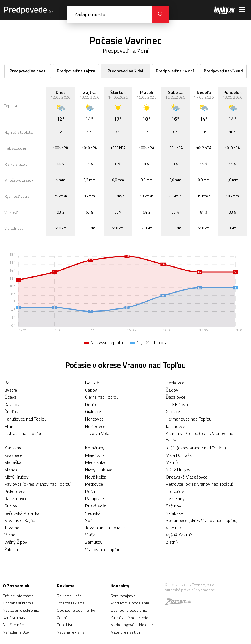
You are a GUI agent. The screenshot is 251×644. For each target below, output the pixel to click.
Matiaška (13, 462)
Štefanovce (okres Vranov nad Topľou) (202, 520)
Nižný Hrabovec (100, 470)
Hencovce (94, 419)
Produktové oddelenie (130, 603)
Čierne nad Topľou (102, 397)
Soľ (88, 520)
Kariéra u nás (14, 618)
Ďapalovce (176, 397)
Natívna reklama (71, 632)
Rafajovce (95, 498)
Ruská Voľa (96, 506)
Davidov (12, 404)
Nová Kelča (96, 477)
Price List (65, 625)
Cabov (91, 390)
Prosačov (175, 491)
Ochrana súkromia (18, 603)
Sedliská (93, 513)
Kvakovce (13, 455)
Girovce (173, 411)
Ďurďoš (11, 411)
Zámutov (94, 542)
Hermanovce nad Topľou (189, 419)
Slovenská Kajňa (20, 520)
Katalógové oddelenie (129, 618)
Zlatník (172, 542)
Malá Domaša (179, 455)
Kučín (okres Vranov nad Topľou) (196, 448)
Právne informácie (18, 596)
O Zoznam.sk (16, 586)
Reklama (66, 586)
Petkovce (94, 484)
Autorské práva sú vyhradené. (190, 590)
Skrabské (174, 513)
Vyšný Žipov (16, 542)
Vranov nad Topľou (103, 549)
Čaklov (172, 390)
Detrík (91, 404)
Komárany (95, 448)
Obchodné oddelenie (129, 610)
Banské (92, 383)
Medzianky (95, 462)
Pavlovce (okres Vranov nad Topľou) (38, 484)
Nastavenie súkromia (21, 610)
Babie (9, 383)
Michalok (12, 470)
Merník (172, 462)
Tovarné (12, 528)
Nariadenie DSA (16, 632)
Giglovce (93, 411)
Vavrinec (174, 528)
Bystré (11, 390)
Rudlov (11, 506)
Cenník (63, 618)
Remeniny (175, 498)
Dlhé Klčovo (177, 404)
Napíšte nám (14, 625)
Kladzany (13, 448)
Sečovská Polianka (22, 513)
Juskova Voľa (97, 433)
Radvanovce (16, 498)
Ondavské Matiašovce (187, 477)
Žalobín (11, 549)
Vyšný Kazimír (179, 535)
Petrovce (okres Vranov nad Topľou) (199, 484)
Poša (90, 491)
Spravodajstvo (123, 596)
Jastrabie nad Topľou (23, 433)
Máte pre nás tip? (126, 632)
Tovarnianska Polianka (106, 528)
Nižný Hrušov (178, 470)
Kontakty (120, 586)
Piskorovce (15, 491)
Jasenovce (175, 426)
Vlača (90, 535)
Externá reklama (71, 603)
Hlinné (10, 426)
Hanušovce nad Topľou (25, 419)
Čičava (10, 397)
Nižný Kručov (16, 477)
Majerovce (95, 455)
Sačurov (173, 506)
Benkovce (175, 383)
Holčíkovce (95, 426)
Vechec (11, 535)
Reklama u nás (69, 596)
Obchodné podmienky (76, 610)
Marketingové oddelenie (132, 625)
